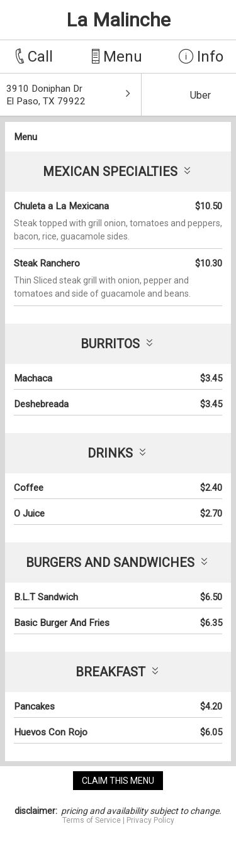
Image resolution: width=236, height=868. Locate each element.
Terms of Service (92, 820)
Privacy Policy (150, 820)
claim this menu (118, 781)
